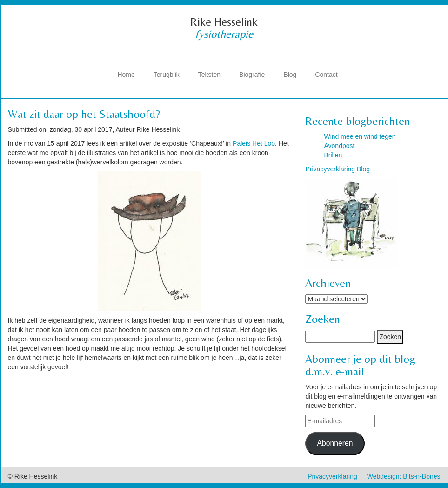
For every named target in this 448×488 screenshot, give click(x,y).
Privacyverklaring (332, 476)
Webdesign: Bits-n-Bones (404, 476)
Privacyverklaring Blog (338, 169)
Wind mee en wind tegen (360, 136)
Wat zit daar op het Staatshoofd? (84, 114)
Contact (326, 75)
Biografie (252, 75)
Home (126, 75)
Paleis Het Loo (254, 143)
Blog (290, 75)
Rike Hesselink (224, 22)
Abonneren (335, 443)
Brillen (333, 155)
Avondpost (339, 146)
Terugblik (167, 75)
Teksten (209, 75)
